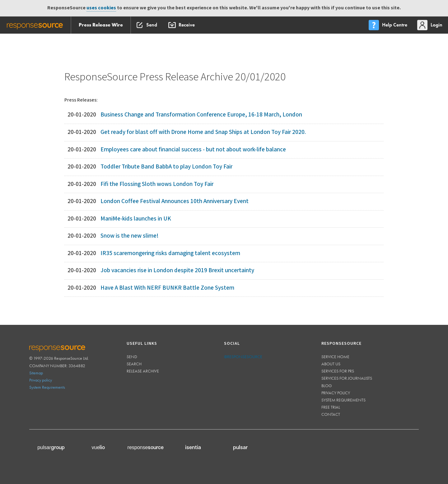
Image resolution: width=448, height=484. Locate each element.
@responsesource (243, 357)
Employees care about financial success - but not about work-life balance (193, 150)
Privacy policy (41, 380)
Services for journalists (347, 378)
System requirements (343, 400)
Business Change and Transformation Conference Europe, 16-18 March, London (201, 115)
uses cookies (101, 8)
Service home (335, 357)
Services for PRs (338, 371)
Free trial (331, 407)
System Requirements (47, 387)
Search (134, 364)
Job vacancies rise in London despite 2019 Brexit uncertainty (177, 270)
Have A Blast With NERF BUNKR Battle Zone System (167, 288)
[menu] (389, 25)
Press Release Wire (101, 25)
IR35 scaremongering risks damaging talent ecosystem (170, 253)
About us (331, 364)
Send (132, 357)
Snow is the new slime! (129, 236)
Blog (327, 386)
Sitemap (36, 373)
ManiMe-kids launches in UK (136, 219)
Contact (331, 414)
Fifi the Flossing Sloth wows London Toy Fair (157, 184)
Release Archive (143, 371)
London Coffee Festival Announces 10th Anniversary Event (175, 201)
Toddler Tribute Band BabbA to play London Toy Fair (166, 167)
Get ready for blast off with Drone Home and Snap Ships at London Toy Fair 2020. (203, 132)
